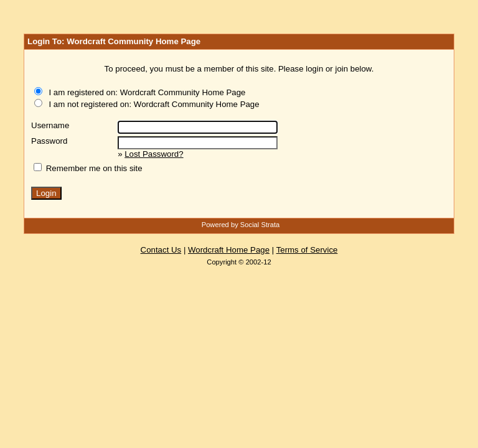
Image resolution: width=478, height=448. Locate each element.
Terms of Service (307, 250)
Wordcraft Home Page (229, 250)
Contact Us (161, 250)
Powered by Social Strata (241, 225)
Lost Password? (154, 154)
